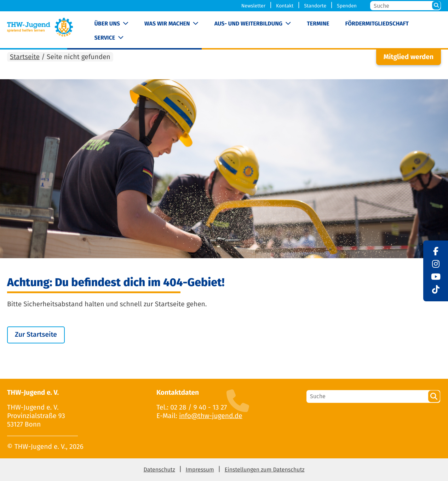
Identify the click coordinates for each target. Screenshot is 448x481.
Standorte (315, 6)
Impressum (200, 470)
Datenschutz (159, 470)
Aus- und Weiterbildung (248, 24)
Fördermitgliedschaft (377, 24)
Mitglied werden (409, 57)
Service (105, 38)
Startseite (25, 57)
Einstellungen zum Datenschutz (265, 470)
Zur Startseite (36, 335)
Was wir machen (167, 24)
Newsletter (253, 6)
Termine (318, 24)
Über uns (107, 24)
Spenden (347, 6)
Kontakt (285, 6)
